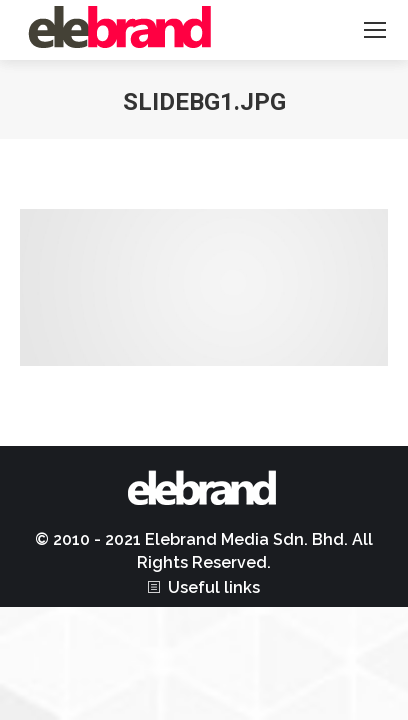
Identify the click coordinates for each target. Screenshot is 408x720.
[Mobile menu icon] (375, 30)
